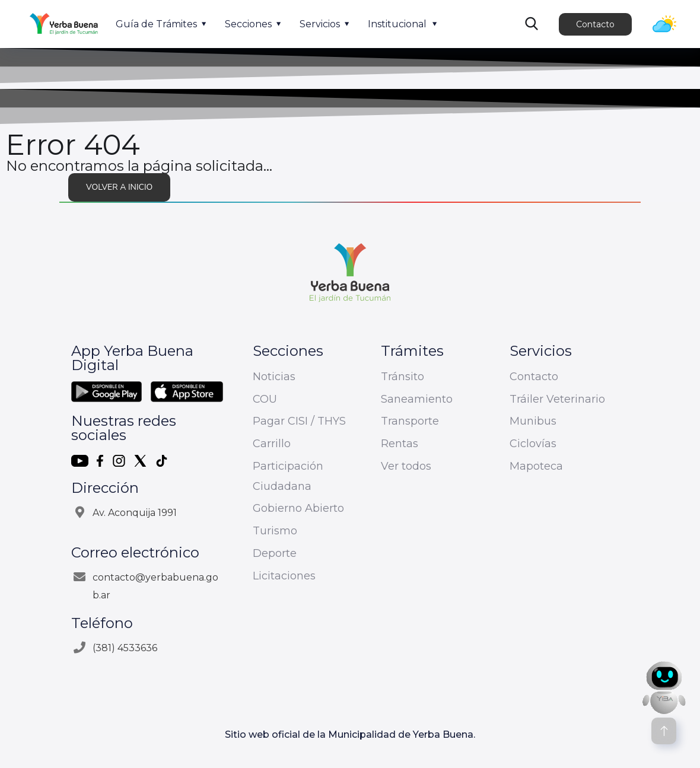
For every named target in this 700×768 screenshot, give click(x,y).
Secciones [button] (248, 24)
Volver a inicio (119, 187)
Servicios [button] (320, 24)
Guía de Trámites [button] (156, 24)
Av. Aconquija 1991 (135, 513)
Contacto (595, 24)
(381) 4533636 (125, 648)
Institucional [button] (397, 24)
